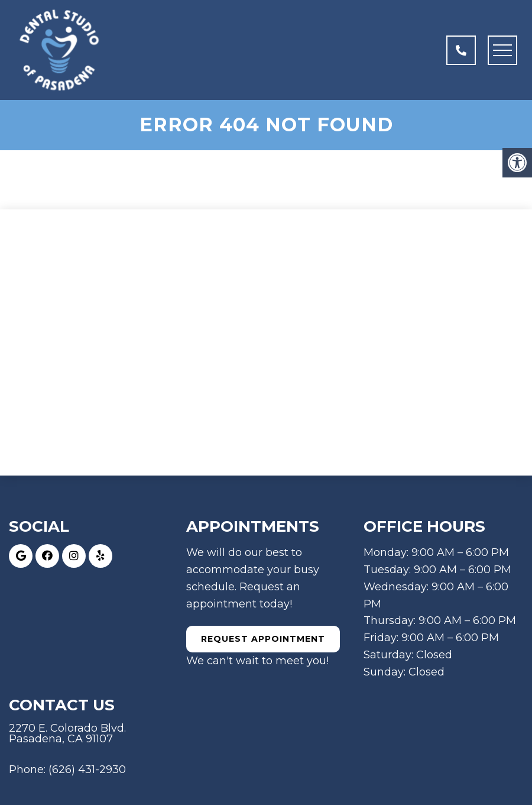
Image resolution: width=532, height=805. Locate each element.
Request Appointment (263, 639)
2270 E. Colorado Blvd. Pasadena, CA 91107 (67, 733)
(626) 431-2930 (87, 770)
